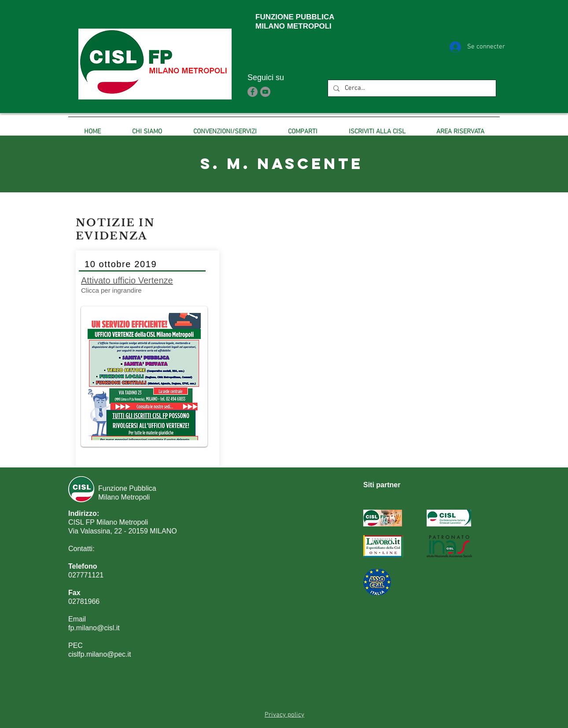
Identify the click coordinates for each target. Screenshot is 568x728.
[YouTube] (265, 92)
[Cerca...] (411, 88)
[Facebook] (253, 92)
